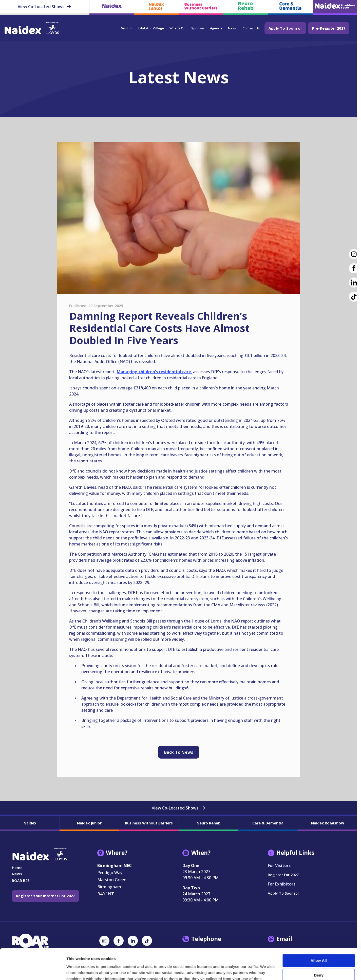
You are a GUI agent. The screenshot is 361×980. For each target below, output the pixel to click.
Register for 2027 (283, 875)
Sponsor (198, 28)
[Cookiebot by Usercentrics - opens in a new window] (33, 970)
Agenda (216, 28)
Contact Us (251, 28)
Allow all (319, 932)
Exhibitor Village (151, 28)
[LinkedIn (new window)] (354, 282)
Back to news (179, 752)
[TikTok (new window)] (354, 297)
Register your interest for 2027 (45, 896)
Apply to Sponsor (285, 28)
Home (17, 868)
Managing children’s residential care (154, 372)
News (232, 28)
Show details (78, 970)
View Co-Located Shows (45, 7)
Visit (125, 28)
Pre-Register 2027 (329, 28)
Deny (319, 946)
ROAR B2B (21, 881)
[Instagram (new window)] (354, 254)
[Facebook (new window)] (354, 268)
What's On (177, 28)
